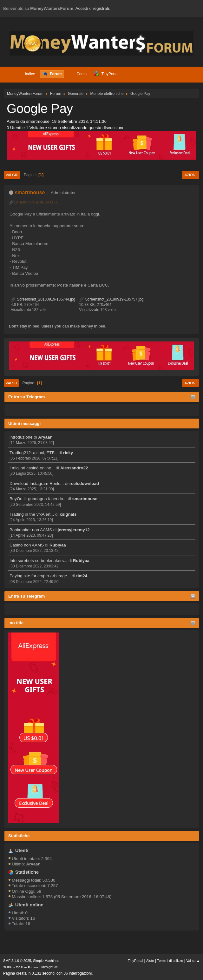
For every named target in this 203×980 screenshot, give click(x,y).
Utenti (22, 851)
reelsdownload (84, 483)
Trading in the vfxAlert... (32, 514)
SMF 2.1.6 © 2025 (17, 961)
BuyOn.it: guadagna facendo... (38, 499)
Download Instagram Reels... (37, 483)
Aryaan (45, 437)
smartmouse (85, 499)
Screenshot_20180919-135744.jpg (43, 299)
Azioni (190, 175)
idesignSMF (51, 967)
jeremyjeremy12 (74, 530)
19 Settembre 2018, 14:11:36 (36, 202)
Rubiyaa (58, 545)
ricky (68, 453)
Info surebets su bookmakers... (38, 561)
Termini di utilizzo (170, 961)
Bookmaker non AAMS (31, 530)
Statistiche (19, 836)
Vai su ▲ (193, 961)
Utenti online (29, 905)
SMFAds (9, 967)
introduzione (21, 437)
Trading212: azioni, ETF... (33, 453)
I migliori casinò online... (32, 468)
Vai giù (12, 175)
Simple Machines (46, 961)
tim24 (82, 576)
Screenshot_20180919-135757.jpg (111, 299)
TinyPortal (135, 961)
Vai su (11, 383)
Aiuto (150, 961)
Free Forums (29, 967)
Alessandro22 (74, 468)
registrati (101, 8)
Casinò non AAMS (27, 545)
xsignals (68, 514)
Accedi (82, 8)
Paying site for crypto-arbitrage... (40, 576)
